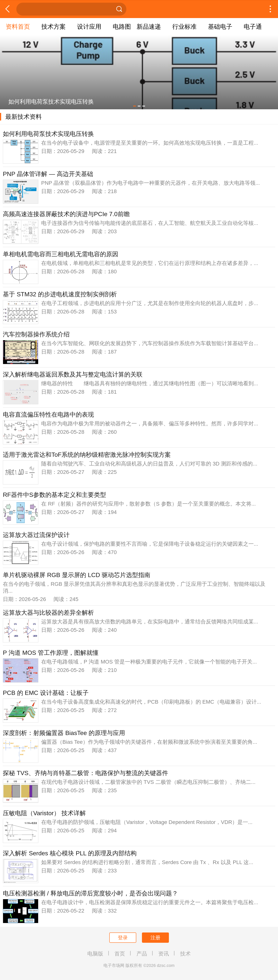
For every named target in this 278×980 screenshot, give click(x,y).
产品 (142, 954)
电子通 (253, 27)
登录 (123, 938)
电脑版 (95, 954)
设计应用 (89, 27)
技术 (185, 954)
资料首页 (18, 27)
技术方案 (54, 27)
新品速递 (149, 27)
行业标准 (184, 27)
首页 (120, 954)
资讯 (164, 954)
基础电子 (220, 27)
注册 (155, 938)
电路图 (122, 27)
